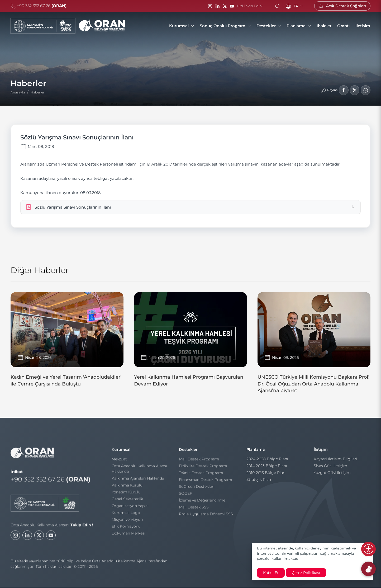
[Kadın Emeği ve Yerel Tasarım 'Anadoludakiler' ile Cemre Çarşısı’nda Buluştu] (67, 342)
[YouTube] (232, 6)
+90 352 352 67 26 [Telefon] (39, 6)
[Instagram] (210, 6)
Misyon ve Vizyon (127, 522)
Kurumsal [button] (182, 26)
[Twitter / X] (225, 6)
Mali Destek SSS (194, 510)
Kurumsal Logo (126, 515)
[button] (278, 6)
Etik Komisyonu (126, 529)
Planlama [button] (299, 26)
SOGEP (186, 496)
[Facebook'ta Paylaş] (343, 90)
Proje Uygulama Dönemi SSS (206, 516)
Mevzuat (119, 462)
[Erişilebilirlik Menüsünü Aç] (368, 549)
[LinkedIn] (217, 6)
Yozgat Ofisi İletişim (332, 475)
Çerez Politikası (306, 573)
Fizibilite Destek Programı (203, 468)
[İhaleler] (324, 26)
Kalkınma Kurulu (127, 488)
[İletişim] (363, 26)
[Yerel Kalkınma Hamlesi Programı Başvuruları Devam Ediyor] (190, 342)
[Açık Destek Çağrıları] (342, 6)
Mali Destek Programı (199, 462)
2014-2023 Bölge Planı (267, 468)
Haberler (37, 92)
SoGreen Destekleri (197, 489)
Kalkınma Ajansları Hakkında (138, 481)
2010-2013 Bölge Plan (266, 475)
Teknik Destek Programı (201, 475)
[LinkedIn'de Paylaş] (354, 90)
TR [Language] (299, 6)
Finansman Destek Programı (206, 482)
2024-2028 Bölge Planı (267, 462)
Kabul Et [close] (271, 573)
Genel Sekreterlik (127, 501)
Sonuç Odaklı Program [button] (225, 26)
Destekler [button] (269, 26)
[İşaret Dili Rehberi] (368, 569)
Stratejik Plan (259, 482)
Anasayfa (18, 92)
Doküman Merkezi (128, 536)
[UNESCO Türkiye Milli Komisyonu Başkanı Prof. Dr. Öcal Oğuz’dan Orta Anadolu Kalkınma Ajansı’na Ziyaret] (314, 345)
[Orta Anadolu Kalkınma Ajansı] (68, 26)
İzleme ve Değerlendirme (202, 503)
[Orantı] (343, 26)
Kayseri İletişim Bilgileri (335, 462)
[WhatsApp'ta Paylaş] (366, 90)
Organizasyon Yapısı (130, 508)
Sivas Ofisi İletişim (330, 468)
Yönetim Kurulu (126, 495)
